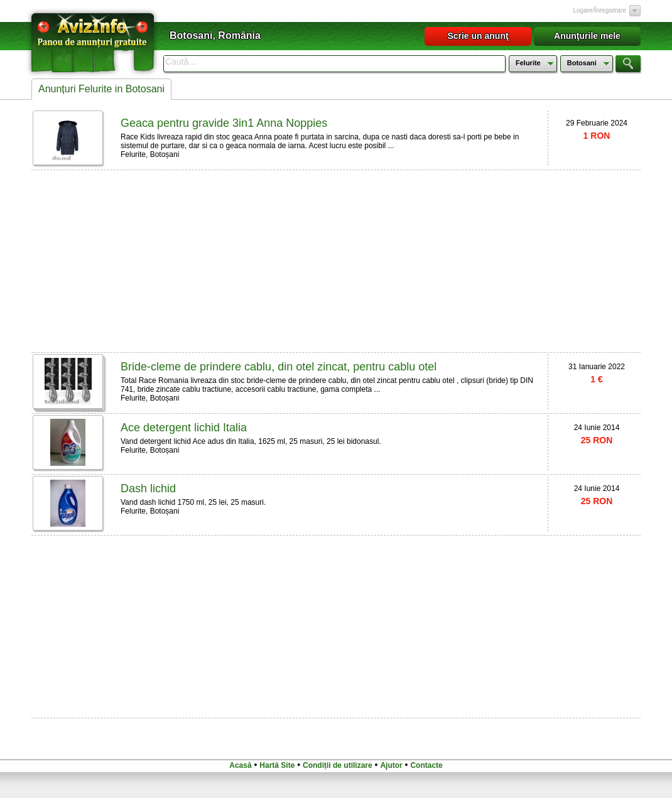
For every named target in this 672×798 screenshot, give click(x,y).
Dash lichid (148, 488)
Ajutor (391, 765)
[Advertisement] (220, 260)
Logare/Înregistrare (600, 10)
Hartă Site (277, 765)
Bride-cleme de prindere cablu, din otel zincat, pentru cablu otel (279, 367)
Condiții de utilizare (338, 765)
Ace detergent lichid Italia (184, 428)
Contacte (426, 765)
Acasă (240, 765)
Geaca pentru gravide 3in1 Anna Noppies (224, 123)
